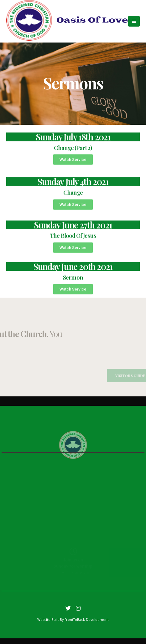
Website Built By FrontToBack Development (73, 620)
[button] (73, 166)
